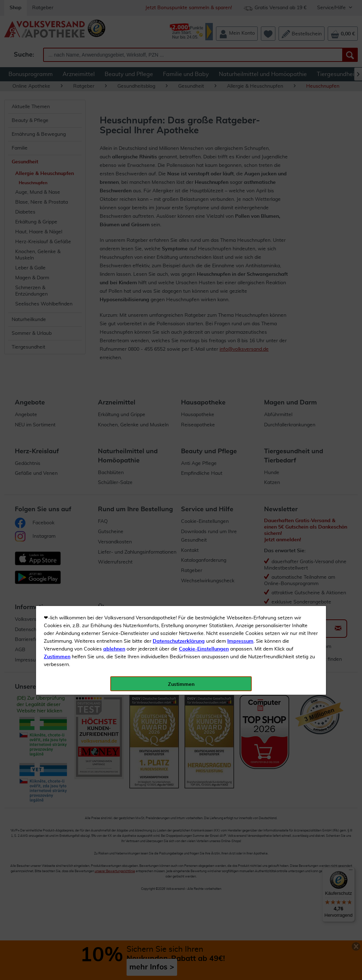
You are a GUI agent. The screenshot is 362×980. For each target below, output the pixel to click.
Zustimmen (57, 174)
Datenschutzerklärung (179, 159)
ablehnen (114, 167)
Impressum (240, 159)
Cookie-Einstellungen (204, 167)
